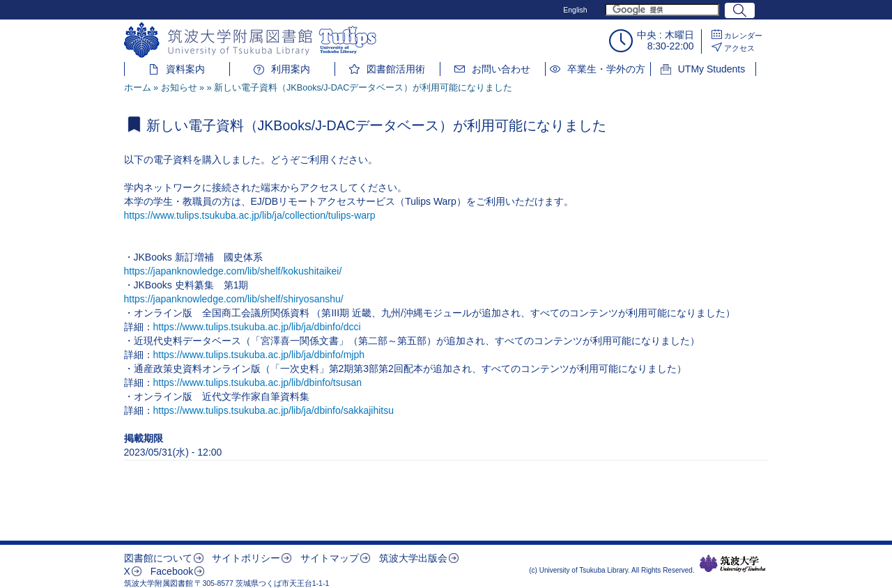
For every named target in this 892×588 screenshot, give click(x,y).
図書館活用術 (396, 69)
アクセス (739, 48)
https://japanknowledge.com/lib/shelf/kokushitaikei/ (233, 271)
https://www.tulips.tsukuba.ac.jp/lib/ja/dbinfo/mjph (259, 355)
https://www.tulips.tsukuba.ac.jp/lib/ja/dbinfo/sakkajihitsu (274, 410)
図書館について (158, 558)
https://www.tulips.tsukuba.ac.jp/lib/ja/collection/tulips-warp (250, 215)
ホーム (138, 88)
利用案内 (291, 69)
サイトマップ (330, 558)
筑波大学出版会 (413, 558)
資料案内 (185, 69)
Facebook (172, 571)
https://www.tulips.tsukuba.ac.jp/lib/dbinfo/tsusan (258, 382)
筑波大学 (733, 564)
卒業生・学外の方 (606, 69)
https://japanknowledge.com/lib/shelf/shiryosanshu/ (234, 299)
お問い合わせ (501, 69)
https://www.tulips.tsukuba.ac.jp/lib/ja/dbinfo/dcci (257, 327)
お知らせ (179, 88)
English (575, 10)
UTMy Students (712, 69)
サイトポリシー (246, 558)
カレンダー (743, 36)
